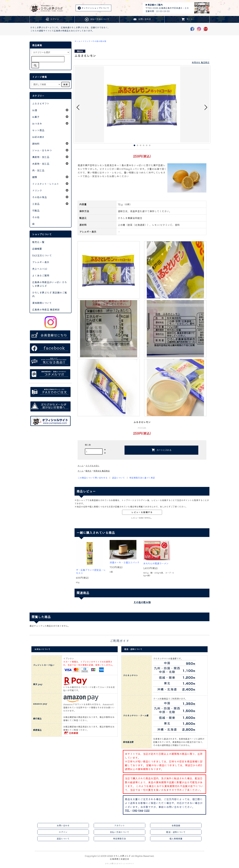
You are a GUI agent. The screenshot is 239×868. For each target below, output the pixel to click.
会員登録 (176, 825)
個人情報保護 (176, 838)
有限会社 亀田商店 (201, 62)
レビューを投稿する (142, 512)
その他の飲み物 (99, 41)
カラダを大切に (92, 466)
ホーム (78, 41)
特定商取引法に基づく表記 (142, 478)
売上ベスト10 (40, 269)
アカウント (120, 825)
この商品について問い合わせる (93, 478)
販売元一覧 (38, 242)
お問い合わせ (142, 19)
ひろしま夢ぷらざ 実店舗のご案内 (50, 294)
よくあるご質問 (41, 275)
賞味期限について (42, 303)
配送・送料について (176, 832)
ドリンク (86, 41)
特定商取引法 (120, 838)
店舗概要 (37, 249)
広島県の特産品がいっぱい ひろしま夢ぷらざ (50, 284)
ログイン (52, 19)
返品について (118, 478)
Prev (78, 107)
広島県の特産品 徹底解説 (46, 309)
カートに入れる (161, 450)
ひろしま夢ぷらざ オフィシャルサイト (120, 863)
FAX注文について (42, 255)
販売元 (88, 471)
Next (206, 107)
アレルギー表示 (41, 262)
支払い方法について (97, 19)
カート (187, 19)
